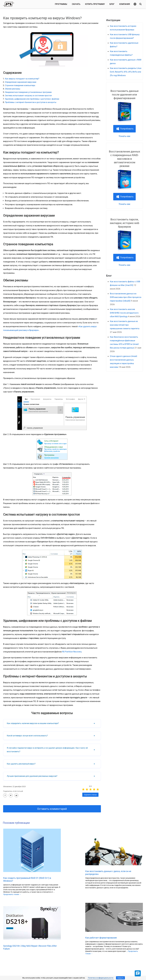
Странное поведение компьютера (20, 85)
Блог (112, 4)
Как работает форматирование (101, 938)
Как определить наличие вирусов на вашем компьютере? (33, 723)
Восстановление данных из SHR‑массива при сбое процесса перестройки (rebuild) (126, 297)
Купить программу (95, 4)
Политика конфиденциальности (101, 978)
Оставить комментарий (52, 809)
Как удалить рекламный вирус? (21, 764)
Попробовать (127, 129)
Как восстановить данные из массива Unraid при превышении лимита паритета (125, 325)
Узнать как (124, 136)
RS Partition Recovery (72, 652)
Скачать (76, 4)
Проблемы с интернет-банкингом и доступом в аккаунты (31, 102)
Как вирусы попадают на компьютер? (22, 79)
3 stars (91, 789)
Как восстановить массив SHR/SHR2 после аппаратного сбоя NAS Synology (124, 313)
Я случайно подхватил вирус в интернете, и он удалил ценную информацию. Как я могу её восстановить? (47, 750)
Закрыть (120, 978)
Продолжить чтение (12, 894)
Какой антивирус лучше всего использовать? (27, 736)
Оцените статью (90, 795)
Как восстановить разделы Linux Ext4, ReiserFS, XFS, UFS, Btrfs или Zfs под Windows (126, 72)
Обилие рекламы (13, 89)
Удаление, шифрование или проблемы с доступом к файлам (32, 99)
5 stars (98, 789)
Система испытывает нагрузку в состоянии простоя (28, 96)
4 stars (94, 789)
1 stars (83, 789)
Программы (61, 4)
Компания (125, 4)
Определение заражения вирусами (21, 82)
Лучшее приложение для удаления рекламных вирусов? (32, 776)
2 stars (87, 789)
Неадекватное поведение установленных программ (28, 92)
